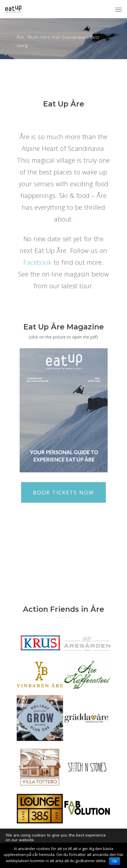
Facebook (39, 262)
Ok (115, 861)
